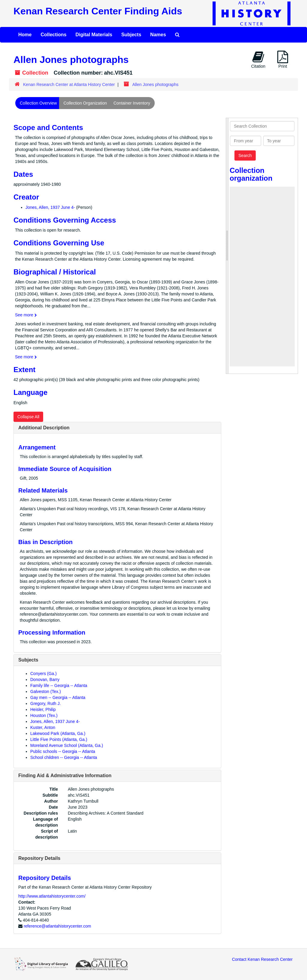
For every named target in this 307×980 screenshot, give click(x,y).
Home (25, 35)
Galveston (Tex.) (46, 691)
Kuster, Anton (43, 727)
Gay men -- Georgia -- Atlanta (58, 697)
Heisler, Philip (43, 709)
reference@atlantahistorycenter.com (57, 926)
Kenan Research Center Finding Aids (98, 11)
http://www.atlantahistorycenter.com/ (52, 896)
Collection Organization (85, 103)
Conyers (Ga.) (43, 674)
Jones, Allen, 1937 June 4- (50, 207)
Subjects (131, 35)
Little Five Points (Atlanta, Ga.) (59, 739)
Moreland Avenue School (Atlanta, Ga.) (67, 745)
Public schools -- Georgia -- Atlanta (63, 751)
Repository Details (39, 858)
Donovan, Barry (45, 679)
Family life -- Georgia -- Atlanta (59, 685)
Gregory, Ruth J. (46, 703)
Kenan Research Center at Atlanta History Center (69, 84)
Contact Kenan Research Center (262, 959)
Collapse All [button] (28, 417)
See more (26, 315)
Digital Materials (94, 35)
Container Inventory (132, 103)
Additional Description (44, 428)
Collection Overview (38, 103)
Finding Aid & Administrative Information (65, 776)
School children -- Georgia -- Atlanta (64, 757)
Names (158, 35)
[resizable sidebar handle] (227, 246)
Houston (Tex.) (44, 715)
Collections (53, 35)
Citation (258, 60)
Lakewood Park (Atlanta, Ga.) (58, 733)
